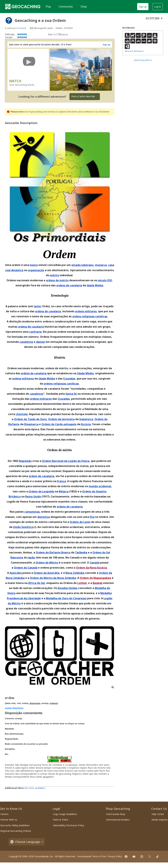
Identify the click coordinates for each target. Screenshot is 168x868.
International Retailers (118, 820)
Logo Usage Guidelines (65, 814)
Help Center (158, 814)
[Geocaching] (23, 7)
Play (48, 7)
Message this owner (44, 28)
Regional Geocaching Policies (16, 831)
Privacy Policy (115, 856)
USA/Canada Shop (116, 814)
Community (66, 7)
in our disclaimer (101, 112)
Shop (84, 7)
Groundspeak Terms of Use (92, 856)
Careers (4, 814)
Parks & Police (61, 820)
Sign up (143, 7)
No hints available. (35, 788)
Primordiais (21, 28)
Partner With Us (9, 820)
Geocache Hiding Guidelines (15, 825)
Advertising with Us (143, 60)
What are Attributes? (134, 51)
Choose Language (27, 842)
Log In (158, 7)
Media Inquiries (160, 820)
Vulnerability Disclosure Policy (69, 825)
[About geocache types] (9, 20)
